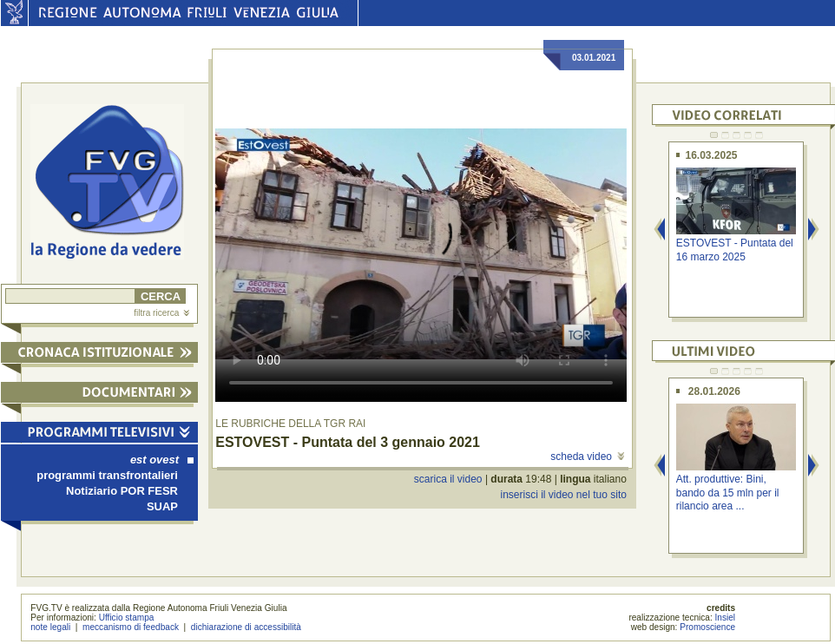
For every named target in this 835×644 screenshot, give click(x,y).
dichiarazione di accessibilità (246, 627)
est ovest (162, 460)
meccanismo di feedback (131, 627)
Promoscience (707, 627)
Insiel (726, 618)
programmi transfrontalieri (107, 475)
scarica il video (448, 479)
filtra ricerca (161, 313)
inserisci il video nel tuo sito (563, 495)
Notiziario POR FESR (122, 491)
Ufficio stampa (127, 618)
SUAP (162, 506)
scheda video (587, 457)
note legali (50, 627)
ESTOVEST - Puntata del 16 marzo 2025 (735, 250)
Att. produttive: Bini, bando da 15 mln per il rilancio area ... (728, 493)
